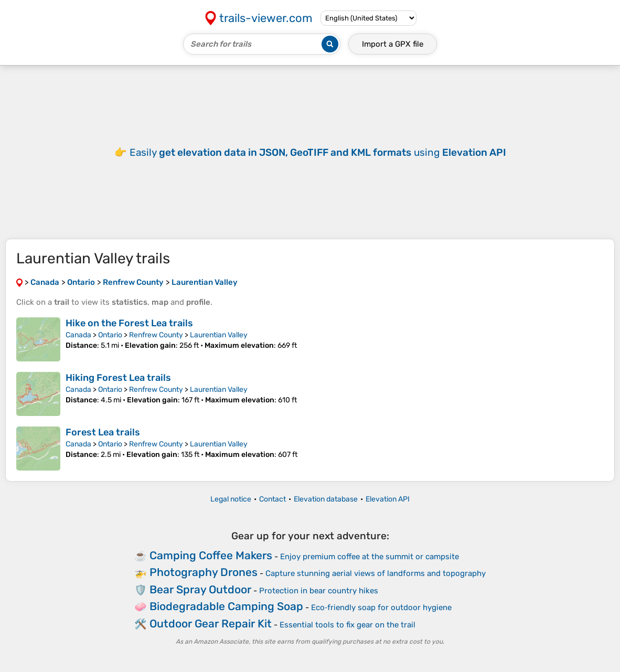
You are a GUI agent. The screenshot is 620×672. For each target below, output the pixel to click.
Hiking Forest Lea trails (118, 378)
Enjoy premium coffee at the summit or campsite (370, 557)
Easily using (318, 152)
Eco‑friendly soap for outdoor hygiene (381, 607)
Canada (78, 335)
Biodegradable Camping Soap (226, 606)
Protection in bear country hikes (319, 591)
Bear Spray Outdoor (200, 589)
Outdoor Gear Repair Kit (211, 623)
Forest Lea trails (103, 432)
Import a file (393, 44)
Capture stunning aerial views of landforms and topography (376, 573)
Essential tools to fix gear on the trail (348, 625)
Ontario (110, 335)
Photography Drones (204, 572)
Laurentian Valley (219, 335)
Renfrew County (156, 335)
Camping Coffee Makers (211, 555)
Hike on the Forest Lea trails (129, 323)
